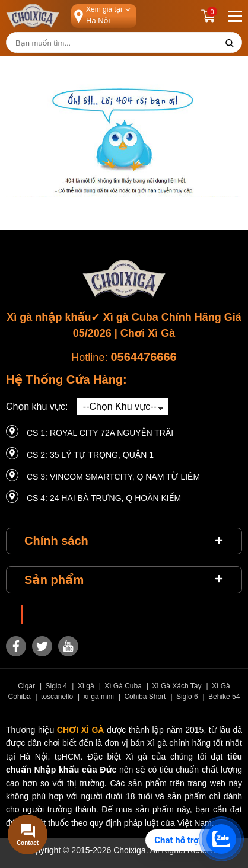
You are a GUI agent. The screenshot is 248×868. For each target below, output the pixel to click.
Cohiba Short (145, 697)
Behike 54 (224, 697)
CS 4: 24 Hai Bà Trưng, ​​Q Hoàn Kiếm (104, 498)
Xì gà (86, 686)
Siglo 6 (187, 697)
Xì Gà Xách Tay (177, 686)
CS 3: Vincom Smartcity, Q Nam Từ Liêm (113, 477)
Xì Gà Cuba (123, 686)
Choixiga (46, 615)
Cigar (26, 686)
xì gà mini (99, 697)
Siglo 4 (57, 686)
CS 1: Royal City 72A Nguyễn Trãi (100, 433)
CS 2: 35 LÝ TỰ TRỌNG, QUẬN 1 (90, 455)
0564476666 (143, 357)
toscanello (57, 697)
